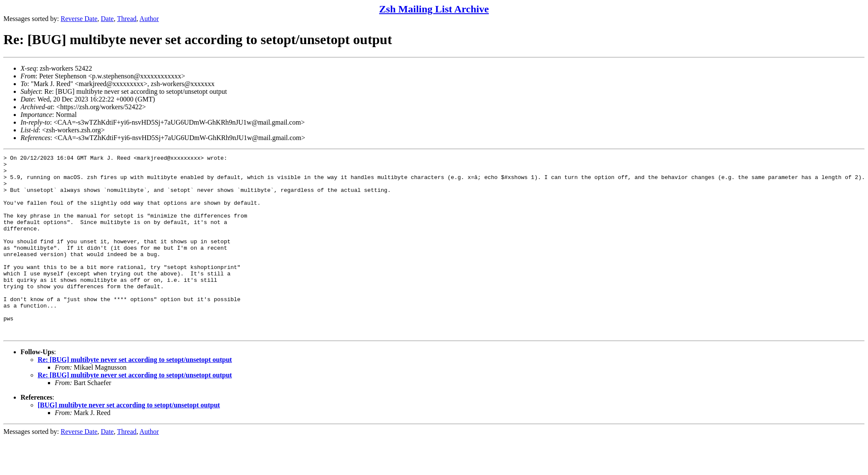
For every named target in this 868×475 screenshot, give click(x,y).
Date (107, 19)
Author (149, 19)
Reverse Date (79, 19)
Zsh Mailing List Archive (434, 9)
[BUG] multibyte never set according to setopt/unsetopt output (129, 441)
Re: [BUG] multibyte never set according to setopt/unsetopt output (135, 396)
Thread (126, 19)
